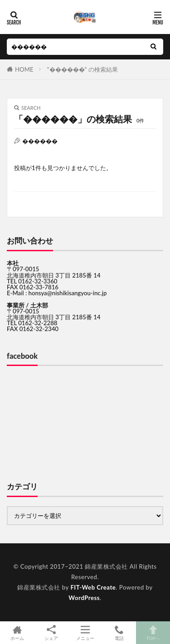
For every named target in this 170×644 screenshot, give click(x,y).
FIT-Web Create (93, 587)
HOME (24, 69)
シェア (51, 633)
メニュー (85, 633)
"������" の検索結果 (83, 69)
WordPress (84, 598)
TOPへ (153, 633)
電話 (119, 633)
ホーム (17, 633)
